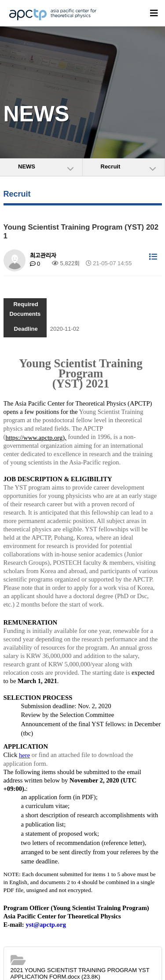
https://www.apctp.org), (36, 438)
